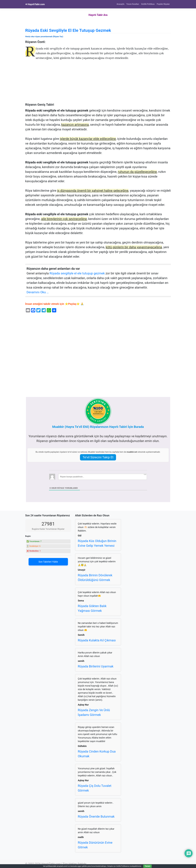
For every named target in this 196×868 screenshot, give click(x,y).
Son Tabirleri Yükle (48, 562)
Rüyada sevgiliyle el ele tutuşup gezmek (77, 273)
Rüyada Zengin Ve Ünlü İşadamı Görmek (94, 712)
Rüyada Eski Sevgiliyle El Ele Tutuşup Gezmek (68, 30)
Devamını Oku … (38, 292)
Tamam (147, 866)
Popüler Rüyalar (163, 4)
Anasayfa (120, 4)
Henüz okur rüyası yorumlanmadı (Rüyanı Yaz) (44, 37)
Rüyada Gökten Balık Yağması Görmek (92, 608)
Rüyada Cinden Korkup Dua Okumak (97, 754)
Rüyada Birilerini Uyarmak (96, 666)
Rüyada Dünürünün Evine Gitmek (95, 845)
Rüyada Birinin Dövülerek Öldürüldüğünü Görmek (95, 578)
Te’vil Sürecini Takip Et (98, 457)
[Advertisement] (98, 83)
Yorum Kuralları (133, 4)
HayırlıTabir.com (35, 4)
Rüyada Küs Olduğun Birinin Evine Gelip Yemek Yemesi (97, 543)
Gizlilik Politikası (148, 4)
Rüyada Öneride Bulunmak (96, 817)
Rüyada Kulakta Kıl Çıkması (97, 640)
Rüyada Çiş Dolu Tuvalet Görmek (95, 788)
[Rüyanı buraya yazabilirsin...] (103, 477)
